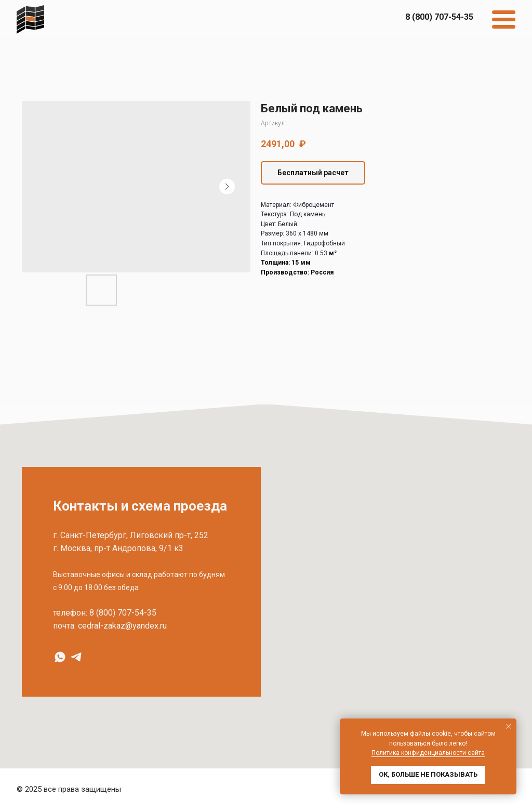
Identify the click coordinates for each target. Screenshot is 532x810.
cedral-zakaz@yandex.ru (122, 626)
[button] (313, 173)
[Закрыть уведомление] (509, 726)
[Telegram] (76, 657)
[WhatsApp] (60, 657)
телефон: (70, 613)
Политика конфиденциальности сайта (428, 753)
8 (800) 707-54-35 (123, 613)
